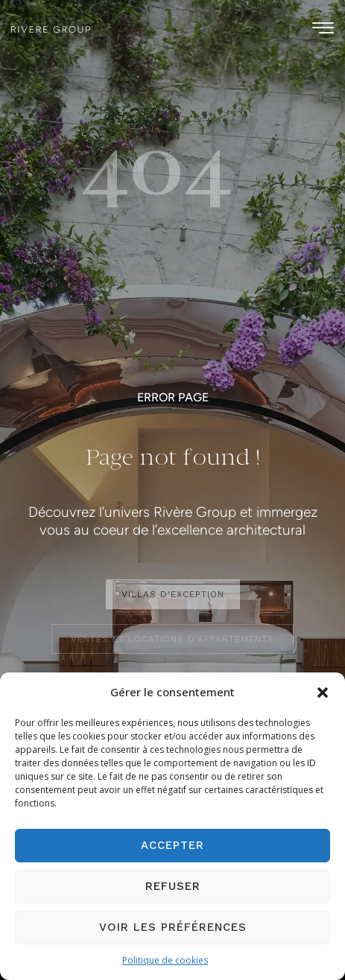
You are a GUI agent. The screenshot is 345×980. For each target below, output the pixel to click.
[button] (323, 693)
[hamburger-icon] (323, 31)
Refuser (173, 886)
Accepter (172, 845)
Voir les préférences (173, 927)
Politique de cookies (165, 960)
